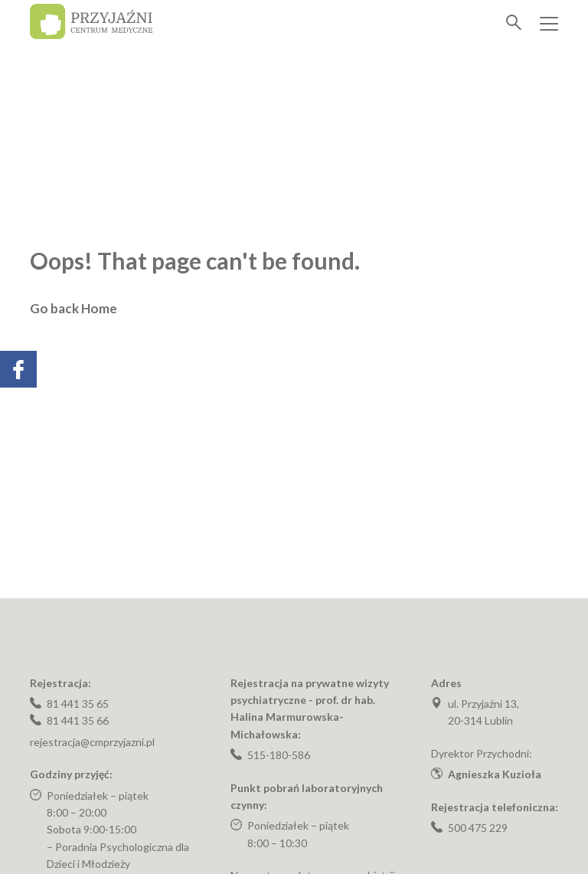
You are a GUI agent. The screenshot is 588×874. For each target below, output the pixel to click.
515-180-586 (279, 755)
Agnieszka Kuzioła (495, 774)
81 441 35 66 (78, 720)
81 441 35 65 (78, 704)
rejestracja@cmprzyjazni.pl (92, 742)
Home (99, 308)
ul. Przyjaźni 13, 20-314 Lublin (483, 712)
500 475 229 (478, 828)
